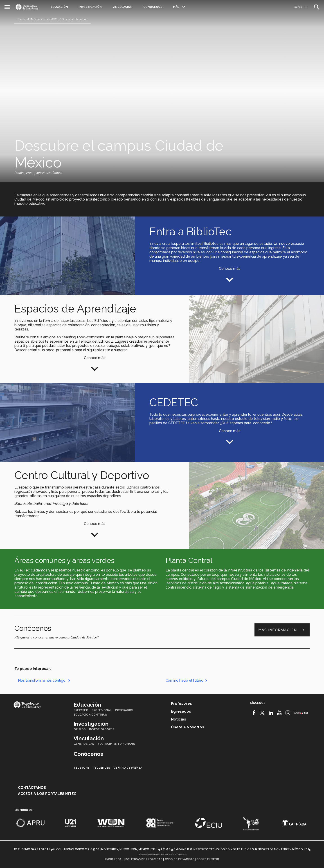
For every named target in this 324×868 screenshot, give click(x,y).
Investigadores (102, 729)
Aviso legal (114, 859)
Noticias (179, 719)
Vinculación (123, 7)
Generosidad (84, 744)
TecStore (81, 768)
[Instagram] (288, 713)
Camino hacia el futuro (187, 680)
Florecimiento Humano (117, 744)
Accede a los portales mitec (47, 794)
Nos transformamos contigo (45, 680)
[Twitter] (262, 713)
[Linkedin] (271, 713)
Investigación (90, 7)
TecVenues (101, 768)
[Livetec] (301, 713)
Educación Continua (90, 715)
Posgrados (124, 710)
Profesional (102, 710)
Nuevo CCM (51, 19)
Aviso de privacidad (180, 859)
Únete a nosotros (188, 727)
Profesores (181, 704)
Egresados (181, 711)
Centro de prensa (128, 768)
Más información (282, 630)
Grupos (80, 729)
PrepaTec (81, 710)
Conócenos (153, 7)
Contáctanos (32, 788)
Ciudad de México (29, 19)
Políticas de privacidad (144, 859)
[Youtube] (279, 713)
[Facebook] (254, 713)
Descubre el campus (75, 19)
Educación (59, 7)
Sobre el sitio (208, 859)
